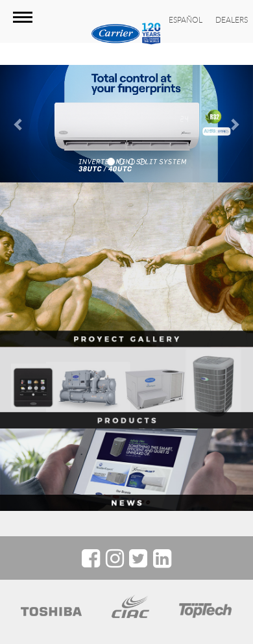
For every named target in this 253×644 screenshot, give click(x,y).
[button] (19, 124)
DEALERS (232, 19)
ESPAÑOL (186, 19)
